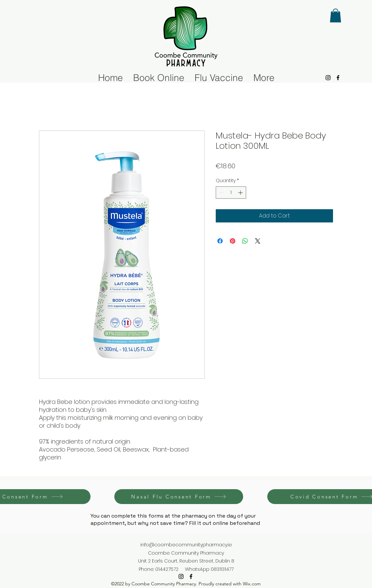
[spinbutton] (231, 193)
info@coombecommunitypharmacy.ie (186, 545)
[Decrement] (221, 193)
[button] (335, 16)
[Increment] (241, 193)
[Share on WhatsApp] (245, 241)
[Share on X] (258, 241)
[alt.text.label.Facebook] (338, 78)
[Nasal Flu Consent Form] (179, 497)
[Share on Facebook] (220, 241)
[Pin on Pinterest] (233, 241)
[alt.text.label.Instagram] (328, 78)
